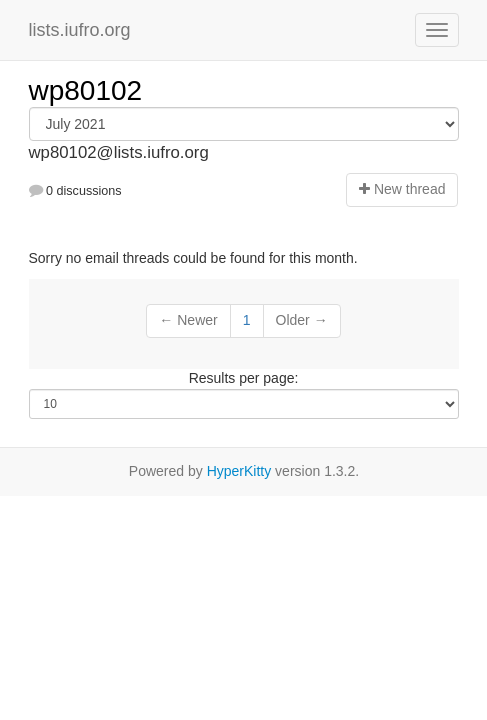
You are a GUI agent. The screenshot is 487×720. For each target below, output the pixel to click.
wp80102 (86, 90)
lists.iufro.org (80, 30)
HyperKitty (239, 471)
